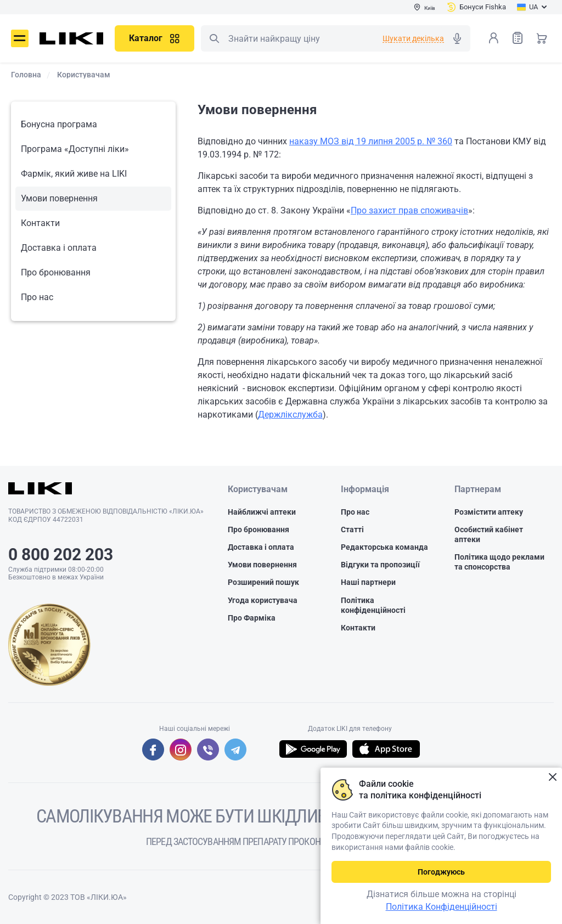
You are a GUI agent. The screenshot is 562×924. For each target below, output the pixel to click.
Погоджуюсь (441, 872)
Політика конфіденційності (373, 605)
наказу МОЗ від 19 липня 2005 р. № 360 (371, 141)
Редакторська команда (384, 547)
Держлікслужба (290, 415)
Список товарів (518, 38)
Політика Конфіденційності (442, 907)
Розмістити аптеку (489, 512)
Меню (20, 38)
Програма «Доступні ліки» (75, 149)
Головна (26, 75)
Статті (352, 529)
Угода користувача (263, 600)
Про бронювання (56, 272)
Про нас (37, 297)
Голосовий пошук (457, 38)
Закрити (552, 777)
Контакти (40, 223)
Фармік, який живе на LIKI (74, 174)
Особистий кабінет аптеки (489, 534)
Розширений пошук (263, 582)
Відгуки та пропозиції (380, 565)
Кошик (542, 38)
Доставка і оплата (59, 248)
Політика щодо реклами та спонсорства (499, 562)
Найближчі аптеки (262, 512)
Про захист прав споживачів (409, 210)
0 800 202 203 (61, 554)
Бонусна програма (59, 124)
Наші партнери (368, 582)
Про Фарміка (252, 618)
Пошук (214, 38)
